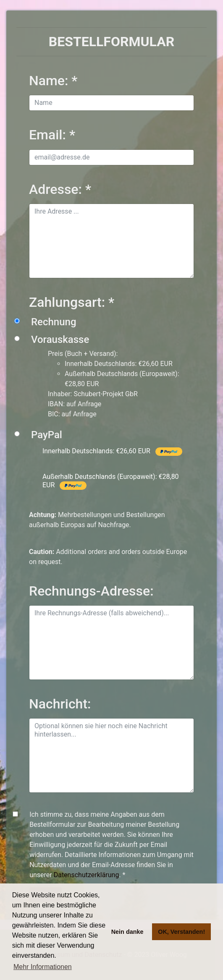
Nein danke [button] (127, 932)
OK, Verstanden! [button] (181, 932)
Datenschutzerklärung (87, 875)
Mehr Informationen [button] (43, 967)
